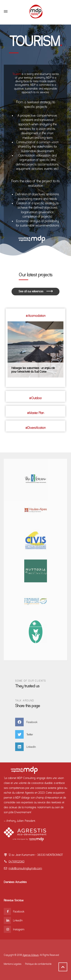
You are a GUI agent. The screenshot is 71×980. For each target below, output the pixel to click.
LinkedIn (18, 920)
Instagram (19, 929)
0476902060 (16, 862)
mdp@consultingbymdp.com (25, 868)
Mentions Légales (13, 964)
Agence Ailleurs (31, 955)
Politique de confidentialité (38, 964)
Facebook (19, 912)
